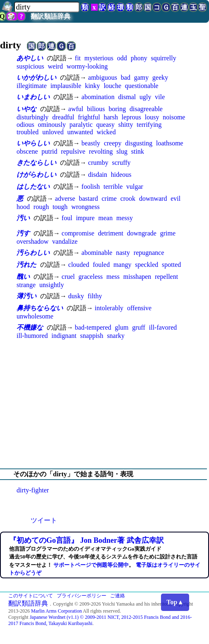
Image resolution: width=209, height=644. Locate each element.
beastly (91, 143)
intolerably (109, 308)
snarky (116, 336)
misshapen (137, 277)
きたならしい (36, 163)
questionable (142, 86)
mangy (123, 265)
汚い (23, 218)
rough (41, 207)
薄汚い (26, 296)
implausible (66, 86)
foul (67, 218)
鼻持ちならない (40, 308)
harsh (111, 117)
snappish (92, 336)
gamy (142, 77)
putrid (49, 151)
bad (126, 77)
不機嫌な (30, 327)
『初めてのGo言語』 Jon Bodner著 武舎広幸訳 (86, 540)
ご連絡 (118, 596)
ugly (145, 97)
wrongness (85, 207)
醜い (23, 277)
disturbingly (32, 117)
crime (109, 198)
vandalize (65, 241)
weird (55, 66)
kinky (92, 86)
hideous (121, 175)
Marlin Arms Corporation (56, 611)
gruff (139, 327)
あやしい (30, 58)
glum (122, 327)
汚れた (26, 265)
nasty (123, 253)
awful (76, 109)
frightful (89, 117)
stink (138, 151)
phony (139, 58)
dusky (76, 296)
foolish (91, 187)
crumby (98, 163)
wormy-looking (87, 66)
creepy (113, 143)
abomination (98, 97)
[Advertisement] (104, 404)
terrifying (149, 125)
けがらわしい (36, 175)
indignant (64, 336)
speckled (147, 265)
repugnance (149, 253)
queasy (106, 125)
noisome (174, 117)
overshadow (32, 241)
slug (122, 151)
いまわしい (33, 97)
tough (60, 207)
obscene (27, 151)
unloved (53, 132)
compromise (78, 233)
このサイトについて (31, 596)
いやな (26, 109)
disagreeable (146, 109)
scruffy (121, 163)
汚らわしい (33, 253)
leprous (131, 117)
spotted (171, 265)
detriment (111, 233)
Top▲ (175, 602)
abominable (97, 253)
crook (128, 198)
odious (25, 125)
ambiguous (103, 77)
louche (112, 86)
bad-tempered (93, 327)
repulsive (73, 151)
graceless (91, 277)
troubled (28, 132)
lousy (152, 117)
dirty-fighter (33, 490)
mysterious (99, 58)
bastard (88, 198)
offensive (139, 308)
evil (175, 198)
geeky (160, 77)
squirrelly (163, 58)
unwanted (80, 132)
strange (26, 285)
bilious (96, 109)
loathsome (170, 143)
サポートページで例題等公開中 (91, 565)
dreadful (63, 117)
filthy (95, 296)
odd (122, 58)
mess (113, 277)
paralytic (81, 125)
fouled (101, 265)
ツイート (44, 520)
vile (160, 97)
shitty (126, 125)
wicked (106, 132)
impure (85, 218)
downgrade (142, 233)
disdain (98, 175)
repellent (166, 277)
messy (125, 218)
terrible (113, 187)
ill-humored (32, 336)
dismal (127, 97)
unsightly (52, 285)
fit (78, 58)
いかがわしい (36, 77)
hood (23, 207)
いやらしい (33, 143)
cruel (68, 277)
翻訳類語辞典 (50, 16)
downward (153, 198)
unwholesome (35, 316)
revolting (101, 151)
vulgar (135, 187)
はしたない (33, 187)
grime (168, 233)
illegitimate (32, 86)
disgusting (139, 143)
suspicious (30, 66)
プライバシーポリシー (82, 596)
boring (117, 109)
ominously (52, 125)
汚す (23, 233)
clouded (79, 265)
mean (106, 218)
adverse (65, 198)
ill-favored (163, 327)
